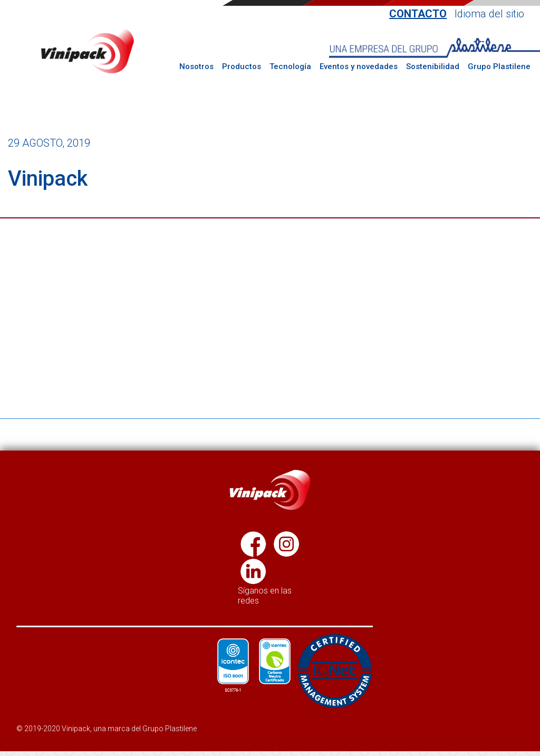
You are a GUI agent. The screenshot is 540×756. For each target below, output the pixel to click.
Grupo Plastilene (499, 67)
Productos (242, 67)
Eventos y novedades (359, 67)
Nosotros (196, 67)
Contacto (418, 14)
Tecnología (290, 67)
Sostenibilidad (433, 67)
